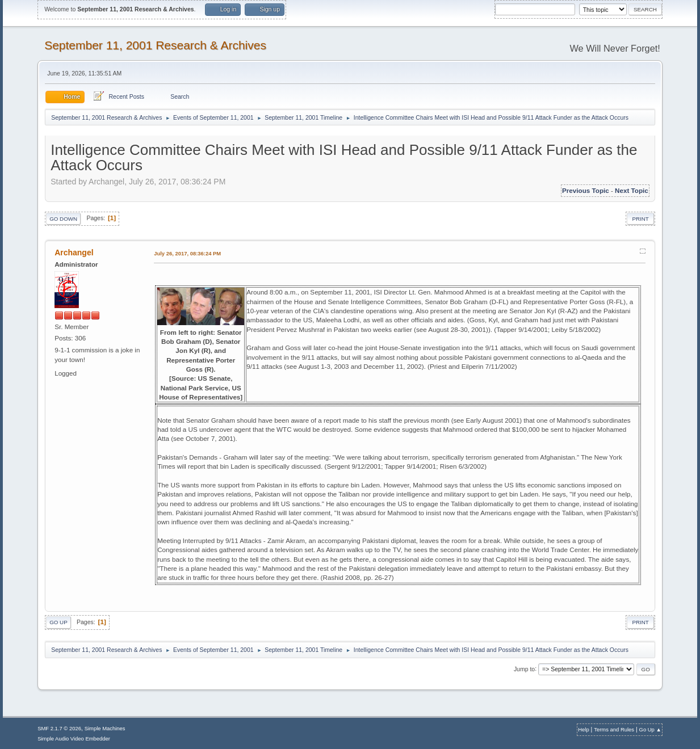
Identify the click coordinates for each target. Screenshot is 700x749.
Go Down (63, 219)
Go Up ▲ (650, 729)
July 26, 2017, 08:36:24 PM (187, 253)
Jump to (524, 669)
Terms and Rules (614, 729)
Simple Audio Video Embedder (74, 739)
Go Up (58, 622)
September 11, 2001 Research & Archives (155, 45)
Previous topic (586, 190)
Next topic (632, 190)
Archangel (74, 253)
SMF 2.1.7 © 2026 (59, 728)
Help (583, 729)
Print (640, 219)
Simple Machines (105, 728)
